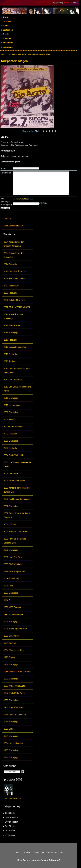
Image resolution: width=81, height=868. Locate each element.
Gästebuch (7, 30)
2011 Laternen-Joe (12, 405)
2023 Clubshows (11, 286)
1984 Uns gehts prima (14, 743)
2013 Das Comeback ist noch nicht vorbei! (17, 370)
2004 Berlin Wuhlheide (14, 455)
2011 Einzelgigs (11, 398)
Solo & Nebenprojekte (13, 226)
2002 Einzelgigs (11, 506)
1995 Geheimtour (11, 636)
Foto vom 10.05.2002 (13, 799)
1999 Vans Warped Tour (14, 571)
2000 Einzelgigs (11, 550)
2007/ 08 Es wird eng (13, 427)
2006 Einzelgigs (11, 441)
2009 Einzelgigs (11, 412)
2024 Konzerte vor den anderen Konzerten (14, 244)
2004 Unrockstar (11, 474)
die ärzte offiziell (49, 853)
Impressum (8, 47)
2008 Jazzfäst (10, 419)
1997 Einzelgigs (11, 593)
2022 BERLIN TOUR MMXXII (17, 307)
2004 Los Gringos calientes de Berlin (17, 464)
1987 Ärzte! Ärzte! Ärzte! (15, 686)
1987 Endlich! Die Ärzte (14, 693)
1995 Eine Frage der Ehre (15, 629)
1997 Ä (7, 600)
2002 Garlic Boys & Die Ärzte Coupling (17, 515)
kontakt (27, 853)
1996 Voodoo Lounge (13, 614)
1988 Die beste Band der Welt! (17, 672)
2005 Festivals (10, 448)
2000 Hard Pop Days (13, 557)
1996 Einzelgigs (11, 622)
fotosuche (10, 766)
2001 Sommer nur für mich (16, 532)
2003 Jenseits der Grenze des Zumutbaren (17, 490)
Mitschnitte (8, 43)
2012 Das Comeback (13, 380)
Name (3, 168)
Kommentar (6, 173)
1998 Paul (8, 586)
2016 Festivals (10, 340)
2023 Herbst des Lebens (15, 279)
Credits (6, 34)
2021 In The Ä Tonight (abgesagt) (13, 316)
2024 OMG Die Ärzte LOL (15, 271)
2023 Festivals (10, 293)
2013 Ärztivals (10, 361)
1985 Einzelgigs (11, 722)
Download (7, 38)
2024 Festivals (10, 264)
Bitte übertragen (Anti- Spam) (6, 202)
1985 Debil (9, 729)
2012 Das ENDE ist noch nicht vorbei (17, 389)
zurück (18, 853)
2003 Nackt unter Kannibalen (17, 499)
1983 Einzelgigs (11, 750)
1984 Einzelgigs (11, 736)
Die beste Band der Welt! (39, 54)
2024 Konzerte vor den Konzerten (14, 255)
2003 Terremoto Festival (14, 481)
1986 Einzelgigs (11, 700)
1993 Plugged (10, 657)
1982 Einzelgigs (11, 757)
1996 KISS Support (12, 607)
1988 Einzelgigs (11, 664)
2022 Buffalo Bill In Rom (14, 300)
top (61, 853)
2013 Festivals (10, 354)
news (36, 853)
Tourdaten (7, 21)
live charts (74, 3)
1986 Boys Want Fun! (13, 707)
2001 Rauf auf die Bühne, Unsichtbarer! (15, 541)
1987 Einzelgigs (11, 679)
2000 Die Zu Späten (13, 564)
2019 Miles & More (12, 326)
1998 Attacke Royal (12, 579)
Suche (5, 26)
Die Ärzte (8, 219)
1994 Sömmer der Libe (14, 650)
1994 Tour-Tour (10, 643)
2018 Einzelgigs (11, 333)
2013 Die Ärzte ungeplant (15, 347)
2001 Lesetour (10, 525)
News (5, 17)
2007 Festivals (10, 434)
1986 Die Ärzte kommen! (15, 715)
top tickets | (58, 3)
